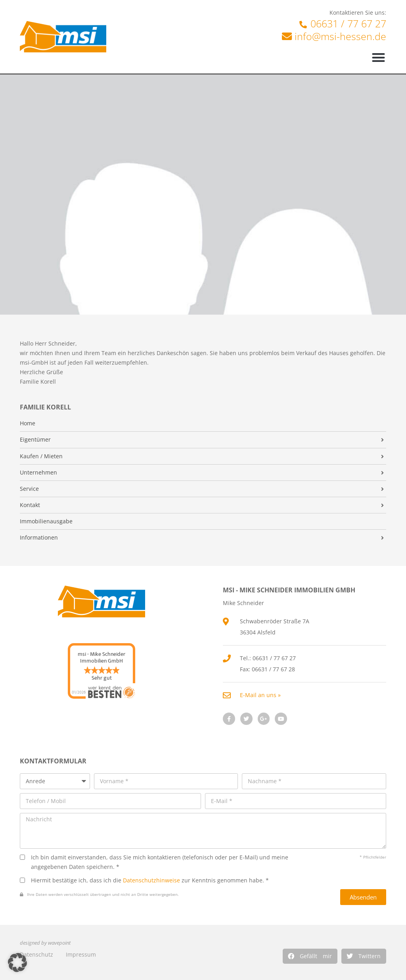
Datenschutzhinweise (151, 880)
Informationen (39, 538)
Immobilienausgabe (46, 521)
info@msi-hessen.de (340, 36)
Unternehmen (38, 473)
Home (28, 423)
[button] (310, 956)
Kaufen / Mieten (41, 456)
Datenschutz (36, 954)
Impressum (81, 954)
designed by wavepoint (45, 943)
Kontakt (30, 505)
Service (29, 489)
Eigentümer (35, 440)
